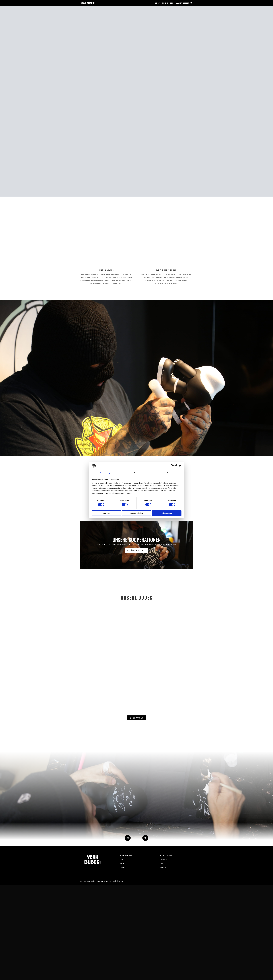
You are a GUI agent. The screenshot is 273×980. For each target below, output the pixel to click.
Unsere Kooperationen (137, 656)
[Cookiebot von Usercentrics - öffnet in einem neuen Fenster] (172, 466)
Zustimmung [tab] (105, 473)
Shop (158, 3)
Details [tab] (136, 473)
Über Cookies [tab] (168, 473)
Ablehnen (106, 513)
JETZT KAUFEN (137, 834)
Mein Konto (168, 3)
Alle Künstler (182, 3)
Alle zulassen (167, 513)
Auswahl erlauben (136, 513)
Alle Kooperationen (137, 667)
